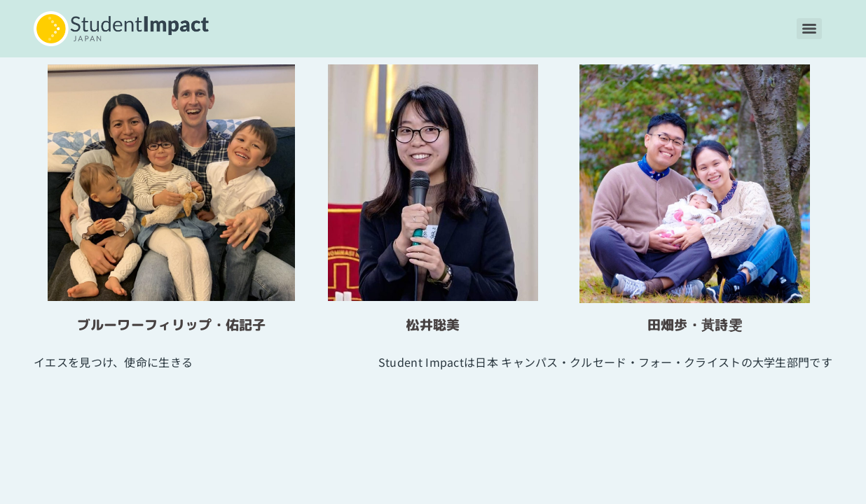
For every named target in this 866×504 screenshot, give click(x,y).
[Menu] (809, 29)
